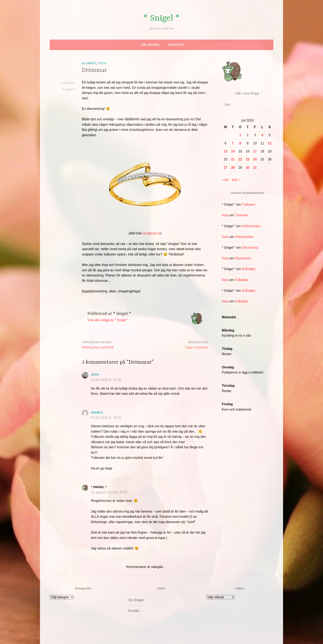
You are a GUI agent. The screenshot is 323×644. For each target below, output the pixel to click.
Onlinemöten (251, 226)
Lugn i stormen (197, 345)
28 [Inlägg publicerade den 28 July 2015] (233, 168)
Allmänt (89, 63)
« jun (225, 180)
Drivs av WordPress (131, 636)
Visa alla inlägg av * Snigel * (108, 320)
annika (97, 412)
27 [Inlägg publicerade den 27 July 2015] (226, 168)
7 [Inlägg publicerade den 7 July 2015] (233, 143)
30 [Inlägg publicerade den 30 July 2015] (248, 168)
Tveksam (248, 204)
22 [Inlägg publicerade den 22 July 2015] (240, 159)
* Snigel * (161, 18)
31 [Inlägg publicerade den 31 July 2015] (255, 168)
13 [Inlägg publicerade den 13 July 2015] (226, 151)
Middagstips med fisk (98, 345)
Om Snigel (151, 45)
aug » (236, 180)
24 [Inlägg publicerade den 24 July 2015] (255, 159)
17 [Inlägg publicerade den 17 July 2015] (255, 151)
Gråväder (249, 269)
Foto (102, 63)
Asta (95, 374)
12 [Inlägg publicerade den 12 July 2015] (270, 143)
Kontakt (176, 45)
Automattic (200, 636)
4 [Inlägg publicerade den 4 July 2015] (262, 135)
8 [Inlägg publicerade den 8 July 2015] (240, 143)
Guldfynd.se (152, 233)
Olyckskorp (250, 248)
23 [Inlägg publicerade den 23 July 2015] (248, 159)
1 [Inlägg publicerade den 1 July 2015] (240, 135)
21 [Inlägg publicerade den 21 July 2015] (233, 159)
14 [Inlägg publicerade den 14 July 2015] (233, 151)
